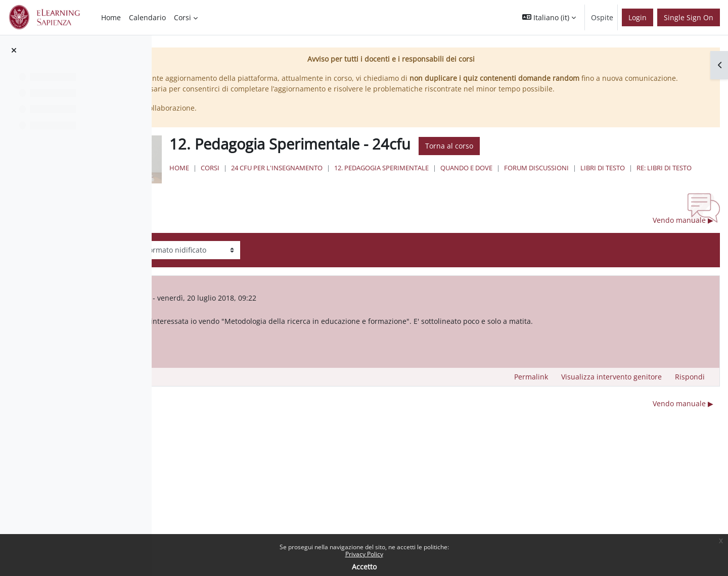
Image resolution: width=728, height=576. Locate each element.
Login (638, 17)
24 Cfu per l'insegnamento (400, 178)
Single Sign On (689, 17)
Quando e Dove (589, 178)
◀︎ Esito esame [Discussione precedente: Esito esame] (228, 238)
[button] (549, 17)
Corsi (333, 178)
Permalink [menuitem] (531, 395)
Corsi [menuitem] (183, 17)
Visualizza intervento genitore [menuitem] (611, 395)
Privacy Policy (364, 554)
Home (302, 178)
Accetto (364, 567)
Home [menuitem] (111, 17)
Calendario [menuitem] (147, 17)
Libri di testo (326, 188)
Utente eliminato (270, 316)
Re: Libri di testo (388, 188)
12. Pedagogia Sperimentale (504, 178)
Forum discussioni (659, 178)
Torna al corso (572, 157)
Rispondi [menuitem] (690, 395)
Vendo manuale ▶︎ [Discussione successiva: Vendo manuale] (683, 238)
